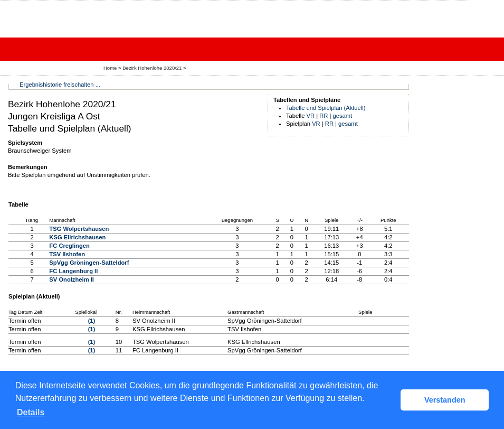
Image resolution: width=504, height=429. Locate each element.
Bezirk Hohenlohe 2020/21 (153, 68)
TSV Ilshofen (67, 254)
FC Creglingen (69, 246)
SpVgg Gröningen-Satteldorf (89, 263)
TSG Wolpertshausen (79, 229)
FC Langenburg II (73, 271)
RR (324, 116)
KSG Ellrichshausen (77, 237)
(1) (92, 321)
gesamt (343, 116)
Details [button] (31, 412)
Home (110, 68)
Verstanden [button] (445, 400)
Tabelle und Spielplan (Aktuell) (326, 108)
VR (311, 116)
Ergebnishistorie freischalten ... (60, 85)
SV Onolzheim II (72, 279)
